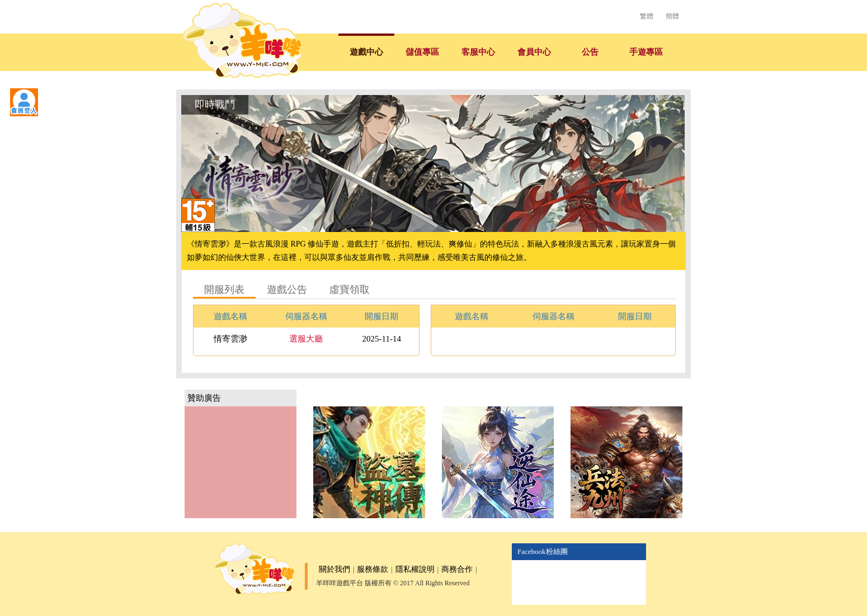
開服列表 (224, 290)
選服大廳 (306, 339)
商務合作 (457, 569)
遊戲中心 (366, 52)
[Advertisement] (241, 462)
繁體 (647, 16)
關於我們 (334, 569)
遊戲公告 (287, 290)
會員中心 (534, 52)
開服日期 (381, 316)
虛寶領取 (350, 290)
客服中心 (478, 52)
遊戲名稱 (230, 316)
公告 (590, 52)
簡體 (672, 16)
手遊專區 (646, 52)
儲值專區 (422, 52)
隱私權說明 (415, 569)
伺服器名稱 (306, 316)
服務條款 (373, 569)
